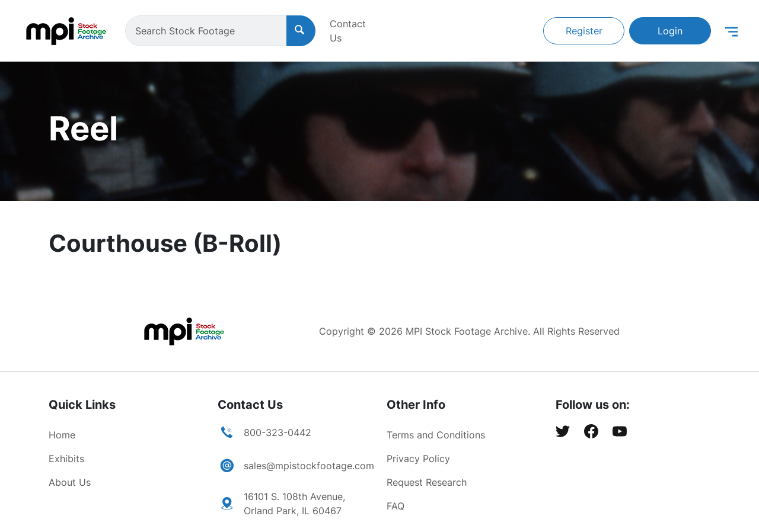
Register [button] (584, 31)
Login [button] (670, 31)
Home (62, 435)
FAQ (396, 506)
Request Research (427, 482)
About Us (70, 482)
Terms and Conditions (436, 435)
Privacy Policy (418, 459)
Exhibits (66, 459)
